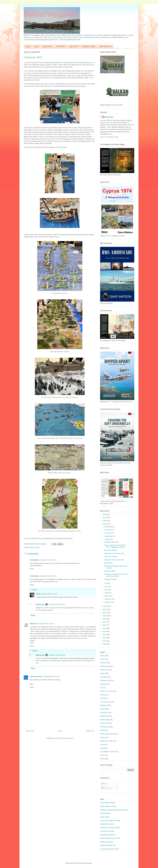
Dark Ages (104, 677)
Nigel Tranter (47, 46)
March (107, 596)
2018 (105, 619)
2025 (105, 518)
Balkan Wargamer (50, 14)
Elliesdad (33, 624)
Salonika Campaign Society (110, 828)
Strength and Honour (112, 542)
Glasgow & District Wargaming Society (86, 37)
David (38, 594)
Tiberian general (36, 676)
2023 (105, 524)
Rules (102, 730)
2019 (105, 616)
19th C (102, 659)
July (106, 583)
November (109, 530)
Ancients (103, 663)
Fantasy (103, 684)
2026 (105, 514)
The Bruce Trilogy (110, 557)
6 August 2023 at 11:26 (48, 560)
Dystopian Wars (106, 680)
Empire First (108, 563)
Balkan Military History (60, 37)
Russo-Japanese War (108, 734)
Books (32, 547)
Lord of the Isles (106, 702)
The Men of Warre (111, 579)
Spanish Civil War (106, 741)
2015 (105, 628)
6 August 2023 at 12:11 (49, 594)
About (36, 46)
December (109, 527)
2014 (105, 631)
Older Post (90, 731)
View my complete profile (109, 137)
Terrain (103, 745)
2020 (105, 613)
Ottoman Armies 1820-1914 (114, 560)
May (106, 590)
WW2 (102, 759)
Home (28, 46)
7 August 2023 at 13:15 (51, 676)
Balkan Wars (105, 670)
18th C (102, 656)
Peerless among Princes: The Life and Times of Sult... (116, 575)
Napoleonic (104, 716)
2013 (105, 635)
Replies (35, 590)
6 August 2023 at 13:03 (46, 624)
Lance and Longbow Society (110, 820)
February (108, 599)
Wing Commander (111, 550)
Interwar (103, 695)
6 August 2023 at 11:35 (48, 576)
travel (102, 748)
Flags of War (105, 817)
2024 (105, 521)
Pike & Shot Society (107, 831)
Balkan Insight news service (110, 838)
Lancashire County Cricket (110, 849)
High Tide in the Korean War (114, 553)
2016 (105, 625)
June (107, 587)
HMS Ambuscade (106, 46)
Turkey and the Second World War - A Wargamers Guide (115, 546)
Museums (104, 713)
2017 (105, 622)
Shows (37, 547)
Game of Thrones (106, 691)
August (107, 539)
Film (102, 688)
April (106, 593)
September (109, 536)
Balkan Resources (107, 842)
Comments (106, 788)
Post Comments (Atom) (65, 738)
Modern (103, 709)
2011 (105, 641)
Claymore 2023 (110, 571)
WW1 (102, 755)
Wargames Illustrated (108, 835)
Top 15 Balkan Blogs (108, 803)
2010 (105, 644)
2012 (105, 638)
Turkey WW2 (60, 46)
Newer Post (30, 731)
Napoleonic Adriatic (89, 46)
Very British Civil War (108, 752)
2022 (105, 606)
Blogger (89, 863)
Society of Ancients (107, 824)
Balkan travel (105, 666)
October (108, 533)
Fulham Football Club (108, 845)
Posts (105, 784)
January (108, 602)
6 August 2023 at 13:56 (57, 655)
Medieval (103, 705)
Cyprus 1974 (74, 46)
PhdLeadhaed (105, 813)
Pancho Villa (105, 723)
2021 (105, 609)
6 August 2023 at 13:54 (57, 604)
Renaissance (105, 727)
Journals (103, 698)
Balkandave (40, 604)
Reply (32, 569)
